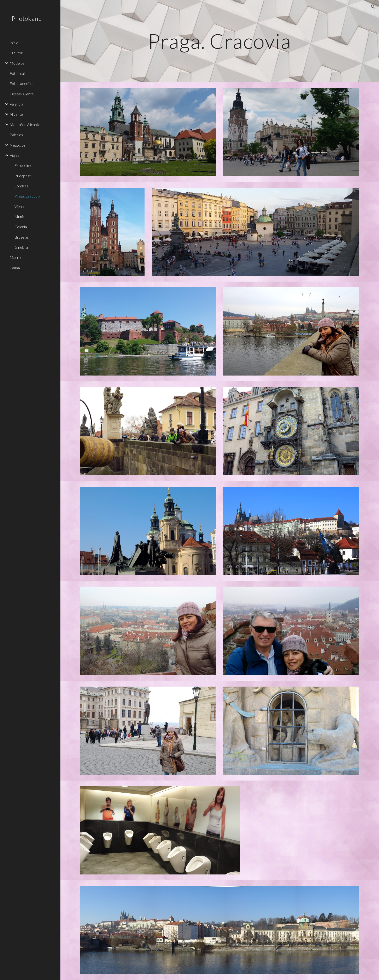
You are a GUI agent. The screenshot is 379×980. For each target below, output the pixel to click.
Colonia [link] (21, 227)
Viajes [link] (15, 155)
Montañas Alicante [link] (25, 124)
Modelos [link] (17, 63)
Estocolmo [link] (23, 165)
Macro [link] (15, 257)
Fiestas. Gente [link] (22, 94)
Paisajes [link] (16, 135)
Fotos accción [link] (21, 83)
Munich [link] (21, 217)
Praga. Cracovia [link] (27, 196)
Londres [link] (21, 186)
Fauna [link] (15, 268)
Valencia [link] (16, 104)
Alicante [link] (16, 114)
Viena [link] (19, 206)
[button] (373, 7)
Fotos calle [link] (19, 73)
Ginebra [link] (21, 247)
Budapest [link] (23, 176)
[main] (220, 41)
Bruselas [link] (22, 237)
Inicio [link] (14, 43)
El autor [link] (16, 53)
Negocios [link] (18, 145)
